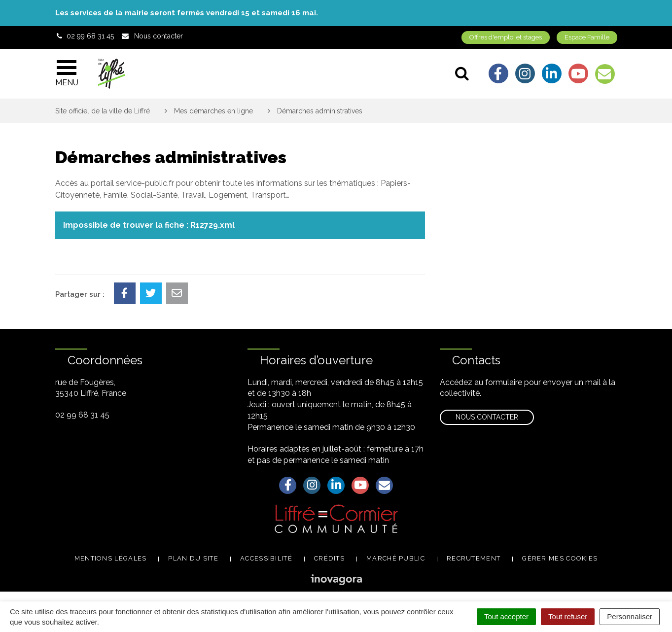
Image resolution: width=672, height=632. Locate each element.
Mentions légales (111, 558)
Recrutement (474, 558)
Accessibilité (266, 558)
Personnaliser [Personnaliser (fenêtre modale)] (630, 616)
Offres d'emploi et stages (506, 37)
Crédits (329, 558)
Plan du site (193, 558)
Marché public (396, 558)
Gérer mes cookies (560, 558)
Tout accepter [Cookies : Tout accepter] (506, 616)
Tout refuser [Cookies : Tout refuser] (568, 616)
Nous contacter (487, 417)
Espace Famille (587, 37)
